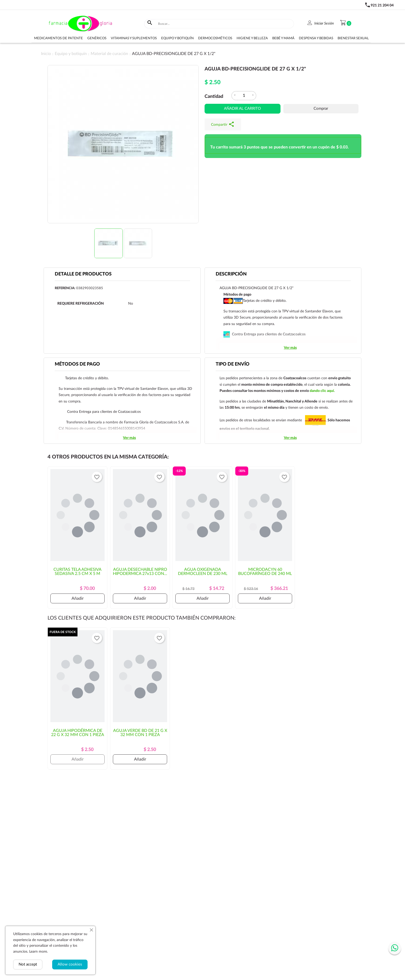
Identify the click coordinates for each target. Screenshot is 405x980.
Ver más (290, 348)
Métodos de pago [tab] (77, 364)
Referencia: (65, 288)
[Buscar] (225, 24)
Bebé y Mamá (283, 38)
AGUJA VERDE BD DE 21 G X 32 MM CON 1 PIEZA (140, 733)
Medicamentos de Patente (59, 38)
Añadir (78, 598)
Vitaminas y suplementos (134, 38)
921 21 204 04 (382, 5)
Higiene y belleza (252, 38)
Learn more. (38, 952)
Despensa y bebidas (316, 38)
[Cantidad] (244, 96)
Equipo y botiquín (177, 38)
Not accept (28, 964)
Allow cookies (70, 964)
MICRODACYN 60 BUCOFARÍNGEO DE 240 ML (265, 572)
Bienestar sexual (353, 38)
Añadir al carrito (242, 109)
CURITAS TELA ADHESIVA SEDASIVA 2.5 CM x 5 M (77, 572)
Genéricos (97, 38)
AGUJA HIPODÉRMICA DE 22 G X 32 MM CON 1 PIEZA (78, 733)
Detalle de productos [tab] (83, 274)
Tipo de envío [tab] (233, 364)
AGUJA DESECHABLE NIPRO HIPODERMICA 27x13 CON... (140, 572)
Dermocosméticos (215, 38)
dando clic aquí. (322, 391)
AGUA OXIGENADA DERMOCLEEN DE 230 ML (203, 572)
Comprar (321, 109)
